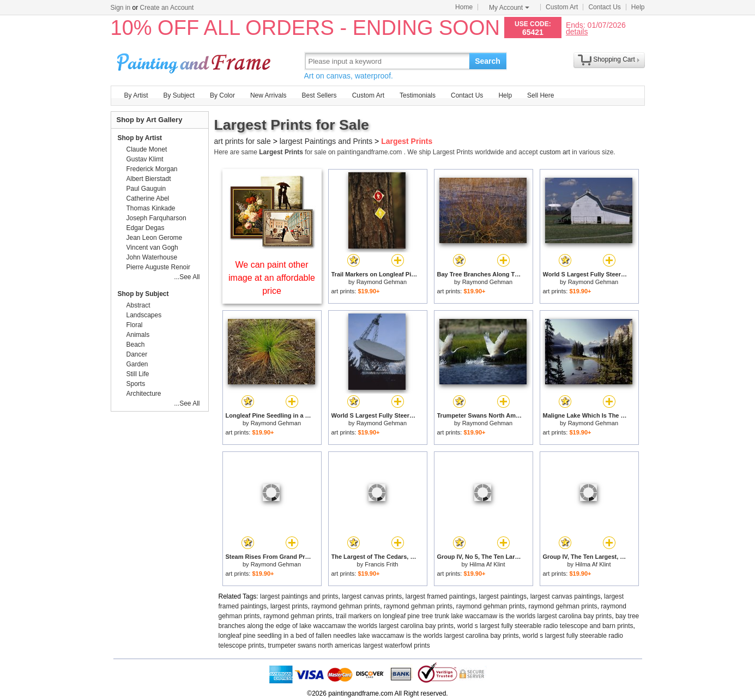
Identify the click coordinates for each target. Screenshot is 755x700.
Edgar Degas (146, 228)
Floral (135, 325)
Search (488, 61)
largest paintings (503, 596)
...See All (187, 277)
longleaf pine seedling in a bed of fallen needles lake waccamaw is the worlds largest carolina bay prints (369, 636)
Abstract (138, 305)
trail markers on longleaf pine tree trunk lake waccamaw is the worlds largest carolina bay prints (474, 616)
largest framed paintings (440, 596)
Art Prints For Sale (195, 61)
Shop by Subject (143, 294)
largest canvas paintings (566, 596)
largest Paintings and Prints (326, 141)
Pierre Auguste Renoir (158, 267)
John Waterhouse (152, 257)
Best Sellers (319, 95)
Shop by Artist (140, 138)
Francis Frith (381, 564)
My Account (509, 8)
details (577, 31)
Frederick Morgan (152, 169)
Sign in (121, 8)
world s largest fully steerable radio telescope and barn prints (545, 626)
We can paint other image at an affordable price (272, 278)
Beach (136, 345)
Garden (137, 364)
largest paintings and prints (299, 596)
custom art (555, 152)
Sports (136, 384)
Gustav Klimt (145, 159)
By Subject (179, 95)
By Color (222, 95)
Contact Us (604, 7)
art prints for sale (243, 141)
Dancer (137, 354)
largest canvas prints (372, 596)
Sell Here (540, 95)
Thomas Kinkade (151, 208)
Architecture (144, 394)
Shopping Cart (614, 59)
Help (638, 7)
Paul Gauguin (146, 189)
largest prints (289, 606)
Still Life (138, 374)
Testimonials (418, 95)
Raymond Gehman (382, 282)
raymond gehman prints (346, 606)
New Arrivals (268, 95)
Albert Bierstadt (149, 179)
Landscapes (144, 315)
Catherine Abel (148, 198)
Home (464, 7)
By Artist (136, 95)
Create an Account (167, 8)
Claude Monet (147, 149)
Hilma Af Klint (487, 564)
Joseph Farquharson (156, 218)
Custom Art (562, 7)
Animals (138, 335)
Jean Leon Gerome (155, 238)
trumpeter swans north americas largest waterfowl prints (349, 645)
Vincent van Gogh (152, 248)
